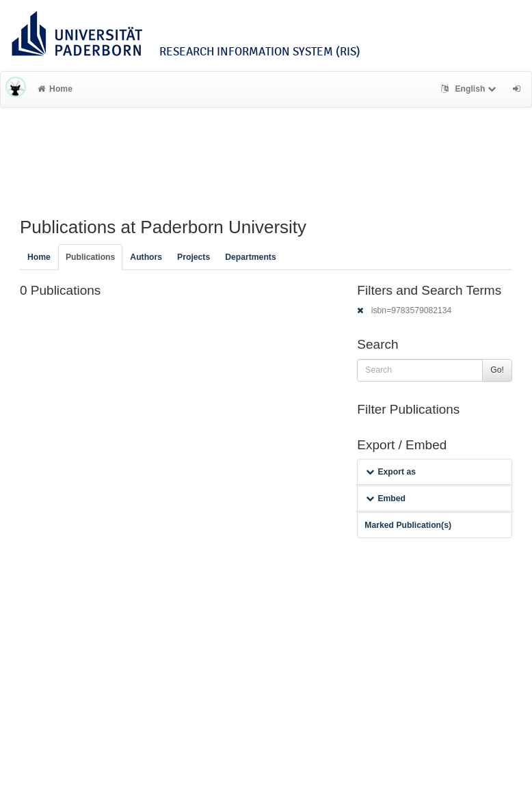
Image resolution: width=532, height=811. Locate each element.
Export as (391, 472)
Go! (497, 370)
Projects (194, 257)
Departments (251, 257)
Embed (386, 498)
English (470, 89)
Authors (146, 257)
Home (55, 89)
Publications (90, 257)
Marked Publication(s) (408, 525)
